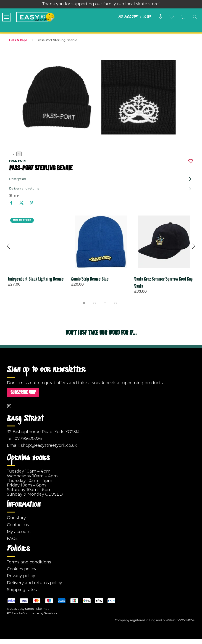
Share (14, 196)
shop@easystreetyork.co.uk (49, 446)
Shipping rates (22, 590)
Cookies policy (22, 569)
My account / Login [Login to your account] (135, 17)
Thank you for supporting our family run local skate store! (101, 4)
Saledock (51, 614)
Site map (43, 609)
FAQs (12, 539)
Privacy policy (21, 576)
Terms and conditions (29, 562)
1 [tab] (19, 154)
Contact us (18, 525)
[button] (7, 17)
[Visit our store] (160, 17)
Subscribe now (23, 392)
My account (19, 532)
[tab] (84, 303)
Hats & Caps (18, 40)
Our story (16, 518)
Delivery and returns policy (34, 583)
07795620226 (28, 439)
